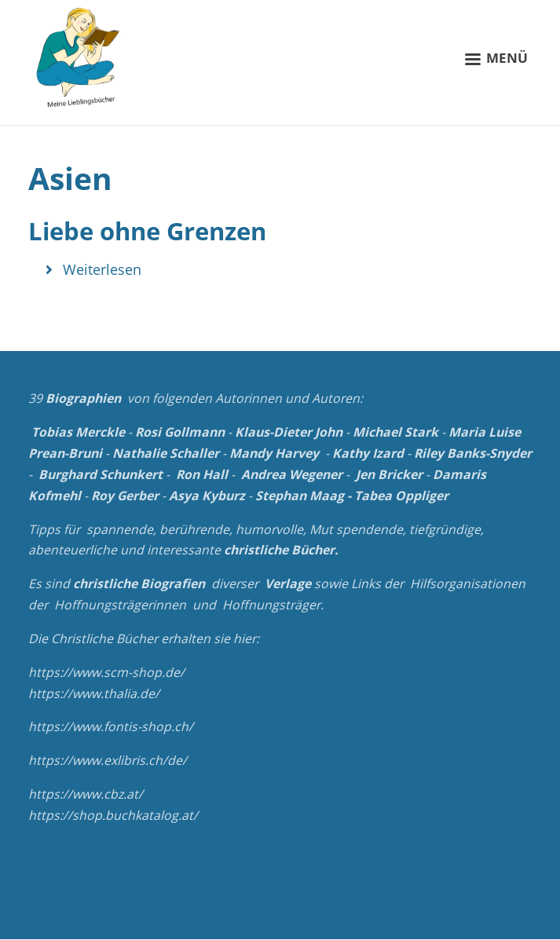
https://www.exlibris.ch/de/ (108, 760)
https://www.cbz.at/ (86, 794)
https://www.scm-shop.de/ (106, 672)
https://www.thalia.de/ (94, 693)
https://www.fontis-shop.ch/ (111, 726)
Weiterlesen (102, 269)
